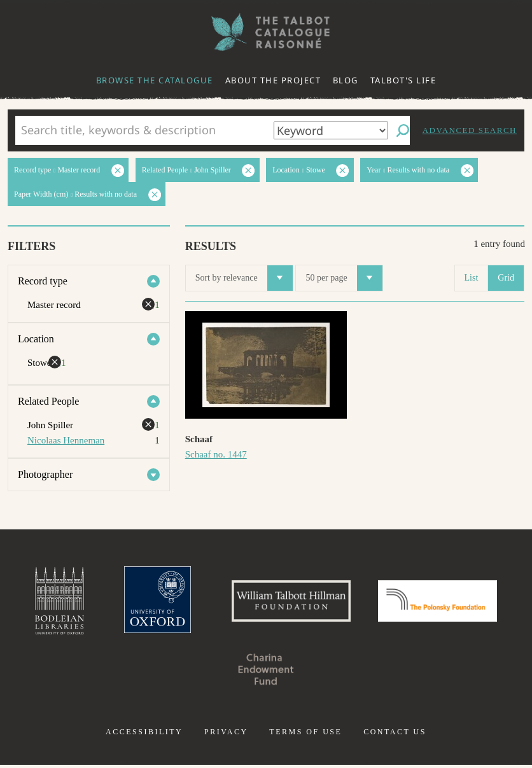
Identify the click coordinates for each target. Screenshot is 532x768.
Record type (43, 281)
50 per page (344, 278)
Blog (346, 80)
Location (36, 339)
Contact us (395, 735)
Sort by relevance (244, 278)
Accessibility (144, 735)
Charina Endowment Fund (266, 673)
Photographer (45, 474)
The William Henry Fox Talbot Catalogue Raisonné (266, 32)
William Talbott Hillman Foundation (290, 603)
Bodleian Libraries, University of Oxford (49, 603)
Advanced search (470, 130)
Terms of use (305, 735)
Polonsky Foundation (445, 603)
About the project (273, 80)
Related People (48, 401)
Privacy (226, 735)
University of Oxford (150, 603)
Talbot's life (403, 80)
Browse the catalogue (155, 80)
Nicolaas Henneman (66, 440)
